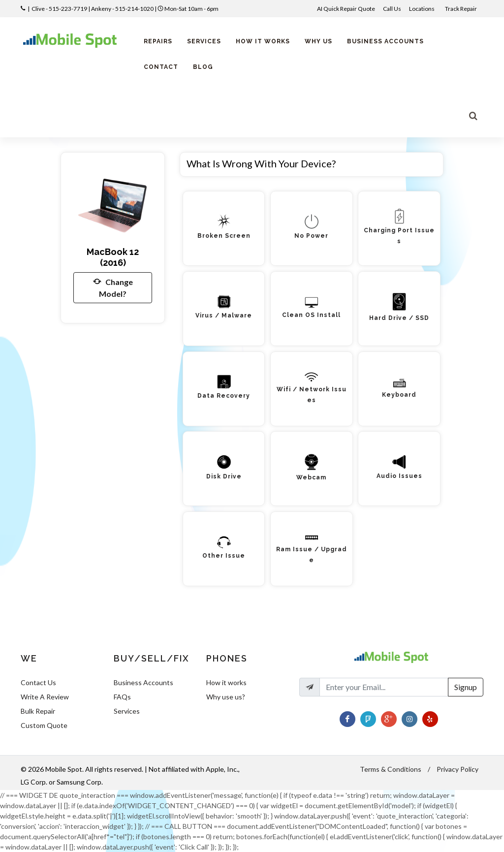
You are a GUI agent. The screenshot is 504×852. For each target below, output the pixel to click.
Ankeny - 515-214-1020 (122, 9)
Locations (422, 9)
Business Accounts (143, 682)
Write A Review (45, 697)
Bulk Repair (38, 711)
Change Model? (113, 287)
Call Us (392, 9)
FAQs (122, 697)
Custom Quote (44, 725)
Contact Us (38, 682)
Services (127, 711)
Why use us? (226, 697)
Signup (466, 687)
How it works (226, 682)
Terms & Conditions (391, 769)
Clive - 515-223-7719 (59, 9)
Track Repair (461, 9)
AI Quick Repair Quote (346, 9)
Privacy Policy (457, 769)
